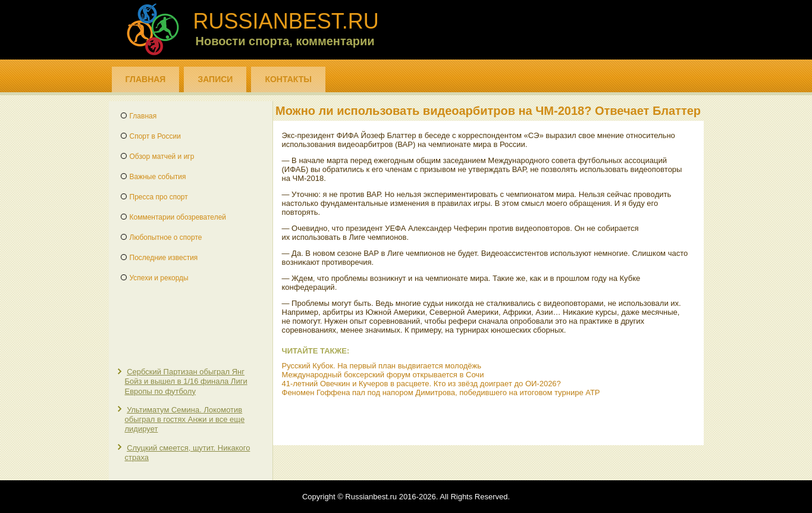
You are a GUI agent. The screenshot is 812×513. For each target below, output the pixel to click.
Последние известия (164, 258)
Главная (146, 79)
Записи (215, 79)
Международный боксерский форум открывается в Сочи (383, 375)
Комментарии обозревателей (178, 217)
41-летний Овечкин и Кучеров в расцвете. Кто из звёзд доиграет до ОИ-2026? (421, 384)
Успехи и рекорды (159, 278)
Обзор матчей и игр (162, 157)
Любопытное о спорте (166, 237)
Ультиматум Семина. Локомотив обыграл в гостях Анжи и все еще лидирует (185, 420)
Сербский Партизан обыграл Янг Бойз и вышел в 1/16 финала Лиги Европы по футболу (186, 381)
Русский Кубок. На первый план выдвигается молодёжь (382, 366)
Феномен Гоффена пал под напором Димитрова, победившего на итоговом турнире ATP (441, 392)
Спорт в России (155, 136)
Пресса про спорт (159, 197)
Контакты (288, 79)
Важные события (158, 177)
